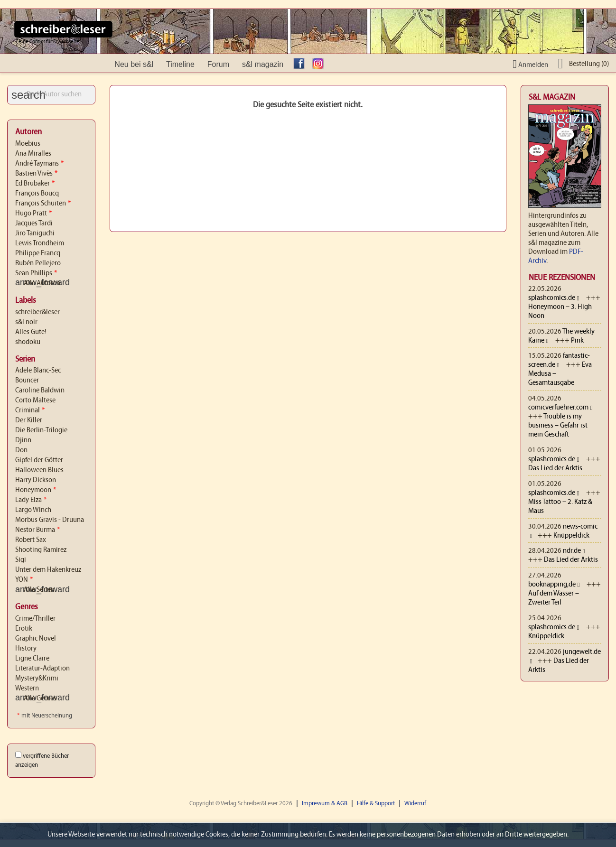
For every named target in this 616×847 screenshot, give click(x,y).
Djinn (23, 440)
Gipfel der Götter (39, 460)
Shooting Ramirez (41, 550)
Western (27, 689)
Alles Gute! (31, 332)
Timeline (180, 64)
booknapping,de (552, 585)
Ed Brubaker (35, 184)
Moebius (28, 144)
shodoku (28, 342)
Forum (218, 64)
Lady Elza (31, 500)
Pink (577, 341)
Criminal (30, 410)
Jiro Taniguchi (35, 233)
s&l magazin (263, 64)
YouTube (339, 64)
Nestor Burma (37, 530)
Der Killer (29, 420)
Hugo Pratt (33, 214)
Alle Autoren (38, 283)
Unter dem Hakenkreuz (48, 570)
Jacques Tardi (34, 223)
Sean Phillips (36, 273)
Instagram (320, 64)
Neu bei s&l (134, 64)
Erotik (24, 629)
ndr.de (572, 551)
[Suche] (51, 95)
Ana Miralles (33, 154)
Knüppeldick (571, 536)
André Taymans (39, 164)
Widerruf (415, 804)
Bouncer (27, 381)
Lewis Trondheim (40, 243)
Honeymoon (36, 490)
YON (24, 580)
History (26, 649)
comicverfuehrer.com (558, 408)
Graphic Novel (36, 639)
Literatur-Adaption (42, 669)
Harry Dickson (36, 480)
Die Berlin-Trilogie (41, 430)
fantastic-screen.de (559, 360)
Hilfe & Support (376, 804)
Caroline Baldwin (40, 391)
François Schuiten (43, 204)
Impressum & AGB (325, 804)
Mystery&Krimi (37, 679)
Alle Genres (36, 698)
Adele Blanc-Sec (38, 371)
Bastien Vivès (36, 174)
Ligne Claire (32, 659)
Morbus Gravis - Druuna (50, 520)
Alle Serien (35, 590)
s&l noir (26, 322)
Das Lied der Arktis (555, 468)
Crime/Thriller (35, 619)
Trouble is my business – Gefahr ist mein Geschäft (558, 426)
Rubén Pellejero (38, 263)
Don (21, 450)
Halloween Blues (39, 470)
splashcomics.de (552, 298)
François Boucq (37, 194)
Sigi (21, 560)
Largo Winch (33, 510)
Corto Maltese (35, 400)
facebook (301, 64)
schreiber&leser (37, 312)
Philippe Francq (38, 253)
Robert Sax (31, 540)
